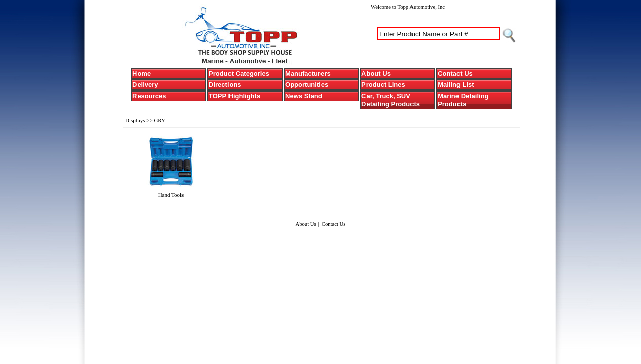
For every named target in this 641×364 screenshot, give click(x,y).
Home (142, 74)
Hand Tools (171, 195)
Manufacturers (308, 74)
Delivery (145, 85)
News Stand (304, 96)
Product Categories (239, 74)
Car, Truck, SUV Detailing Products (391, 100)
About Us (376, 74)
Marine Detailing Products (463, 100)
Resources (149, 96)
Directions (225, 85)
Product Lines (383, 85)
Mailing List (456, 85)
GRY (159, 120)
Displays (136, 120)
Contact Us (455, 74)
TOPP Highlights (235, 96)
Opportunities (307, 85)
